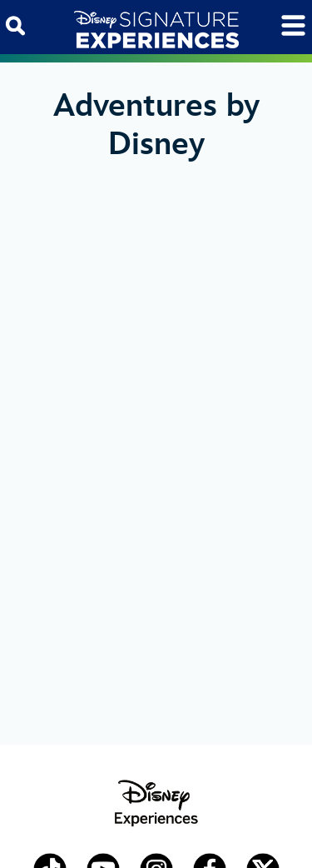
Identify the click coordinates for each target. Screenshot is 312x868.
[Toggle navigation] (293, 25)
